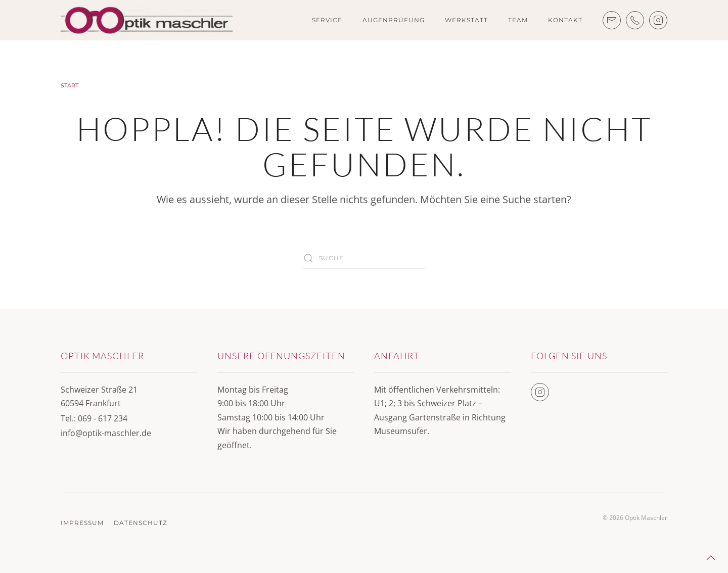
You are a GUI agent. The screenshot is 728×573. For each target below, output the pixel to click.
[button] (711, 558)
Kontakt (565, 20)
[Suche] (364, 258)
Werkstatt (466, 20)
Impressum (82, 523)
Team (518, 20)
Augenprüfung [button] (394, 20)
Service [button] (327, 20)
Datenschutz (141, 523)
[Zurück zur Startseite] (147, 20)
